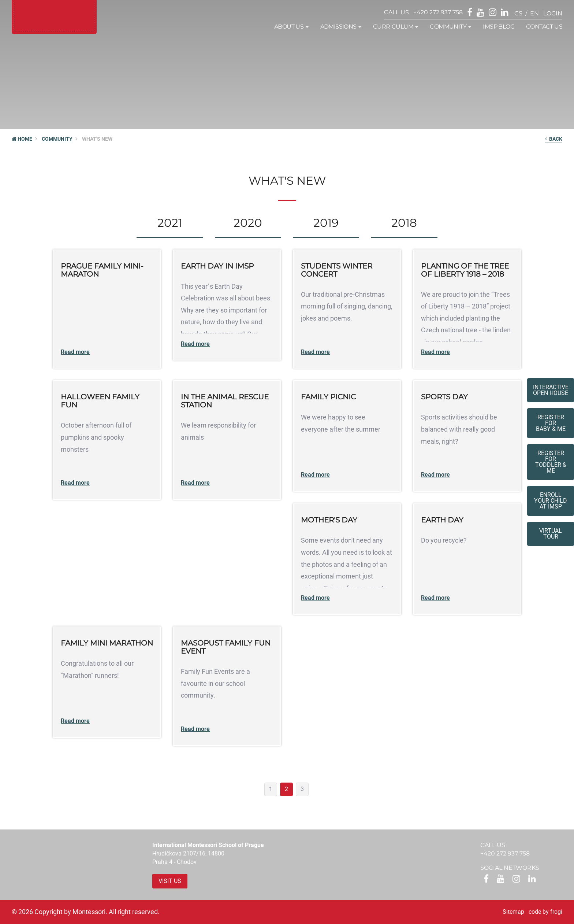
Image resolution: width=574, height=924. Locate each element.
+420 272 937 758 (438, 12)
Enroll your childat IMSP (551, 501)
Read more (75, 352)
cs (518, 13)
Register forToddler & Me (551, 462)
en (534, 13)
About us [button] (291, 27)
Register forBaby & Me (551, 423)
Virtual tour (551, 534)
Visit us (170, 881)
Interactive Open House (551, 390)
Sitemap (513, 912)
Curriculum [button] (396, 27)
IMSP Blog (499, 27)
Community (57, 139)
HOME (22, 139)
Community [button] (450, 27)
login (553, 13)
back (554, 139)
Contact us (544, 27)
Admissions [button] (341, 27)
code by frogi (545, 912)
